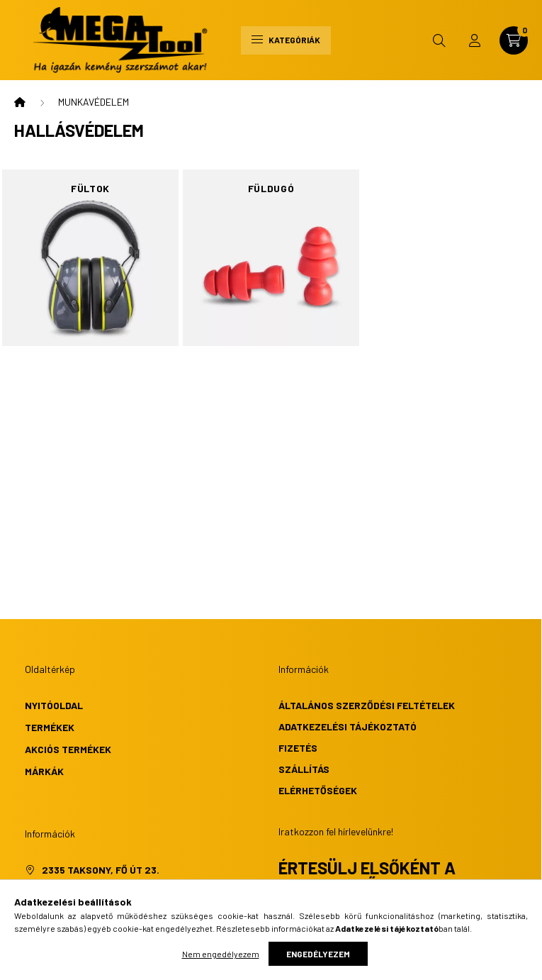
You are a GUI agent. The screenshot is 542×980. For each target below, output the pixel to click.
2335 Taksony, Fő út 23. (101, 870)
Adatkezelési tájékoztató (348, 726)
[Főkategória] (20, 102)
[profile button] (475, 40)
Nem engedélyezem (221, 954)
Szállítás (304, 769)
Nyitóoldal (54, 705)
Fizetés (298, 748)
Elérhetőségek (318, 790)
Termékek (50, 727)
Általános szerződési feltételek (367, 705)
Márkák (44, 771)
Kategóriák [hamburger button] (286, 40)
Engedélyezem (318, 954)
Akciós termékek (68, 749)
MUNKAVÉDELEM (94, 102)
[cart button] (514, 40)
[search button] (439, 40)
